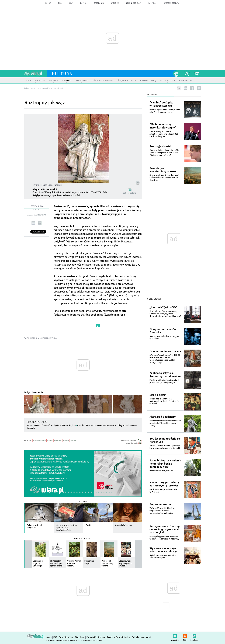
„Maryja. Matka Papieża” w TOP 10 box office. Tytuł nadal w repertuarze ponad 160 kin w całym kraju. (165, 359)
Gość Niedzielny (134, 3)
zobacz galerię (130, 193)
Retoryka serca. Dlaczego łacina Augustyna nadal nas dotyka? (165, 529)
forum (48, 3)
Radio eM (115, 3)
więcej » (50, 529)
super (73, 441)
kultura (62, 74)
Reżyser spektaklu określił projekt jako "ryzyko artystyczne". (165, 111)
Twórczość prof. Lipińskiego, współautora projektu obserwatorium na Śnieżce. (163, 511)
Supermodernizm (160, 504)
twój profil (187, 74)
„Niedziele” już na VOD (164, 307)
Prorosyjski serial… (162, 146)
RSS (185, 635)
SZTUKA (53, 338)
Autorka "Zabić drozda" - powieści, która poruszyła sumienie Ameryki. (165, 447)
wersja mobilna (172, 3)
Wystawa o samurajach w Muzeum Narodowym (164, 550)
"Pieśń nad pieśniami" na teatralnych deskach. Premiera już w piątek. (165, 401)
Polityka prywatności (141, 637)
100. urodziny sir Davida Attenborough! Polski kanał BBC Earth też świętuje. (164, 134)
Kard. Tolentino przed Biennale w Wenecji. (163, 491)
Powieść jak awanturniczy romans (101, 425)
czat (71, 3)
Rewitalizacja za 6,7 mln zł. (161, 471)
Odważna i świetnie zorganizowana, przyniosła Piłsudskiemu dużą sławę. (165, 423)
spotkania (99, 3)
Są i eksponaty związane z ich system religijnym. (163, 557)
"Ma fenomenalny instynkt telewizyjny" (163, 126)
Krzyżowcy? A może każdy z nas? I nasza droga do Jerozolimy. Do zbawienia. (164, 178)
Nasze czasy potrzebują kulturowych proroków (164, 484)
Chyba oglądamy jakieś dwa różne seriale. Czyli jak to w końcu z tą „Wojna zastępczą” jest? (165, 153)
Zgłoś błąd (194, 635)
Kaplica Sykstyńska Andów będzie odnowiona (165, 375)
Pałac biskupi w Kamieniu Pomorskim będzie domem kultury (165, 464)
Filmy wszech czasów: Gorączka (163, 331)
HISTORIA (34, 338)
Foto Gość (91, 637)
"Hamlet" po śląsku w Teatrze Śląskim (59, 425)
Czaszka (81, 425)
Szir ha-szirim (158, 395)
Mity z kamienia (34, 392)
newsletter (175, 635)
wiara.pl (36, 74)
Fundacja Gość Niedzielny (119, 637)
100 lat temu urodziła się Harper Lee (165, 440)
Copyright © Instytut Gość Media (61, 640)
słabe (50, 441)
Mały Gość (153, 3)
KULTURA (44, 338)
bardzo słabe (39, 441)
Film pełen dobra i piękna (165, 351)
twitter (199, 88)
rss (186, 88)
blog (60, 3)
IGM (55, 637)
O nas (49, 637)
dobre (66, 441)
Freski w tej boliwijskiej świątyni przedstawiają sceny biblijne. (164, 381)
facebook (192, 88)
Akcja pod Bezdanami (163, 417)
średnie (58, 441)
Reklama (101, 637)
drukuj (40, 223)
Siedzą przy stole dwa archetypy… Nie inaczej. (165, 338)
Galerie (83, 502)
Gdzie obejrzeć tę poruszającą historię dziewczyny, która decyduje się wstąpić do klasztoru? (165, 314)
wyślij (33, 223)
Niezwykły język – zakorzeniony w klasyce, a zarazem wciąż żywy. (164, 538)
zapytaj (84, 3)
